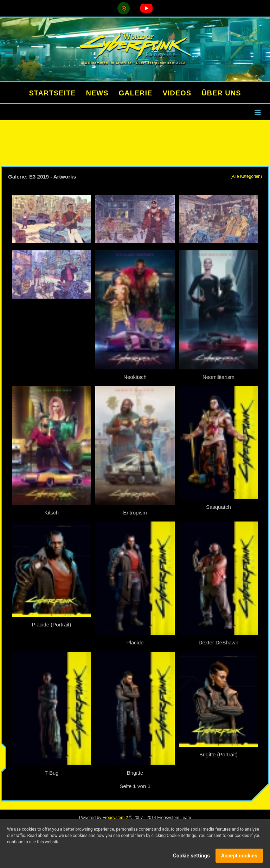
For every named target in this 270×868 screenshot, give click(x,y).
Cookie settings (191, 857)
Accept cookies (239, 857)
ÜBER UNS (221, 93)
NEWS (97, 93)
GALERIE (136, 93)
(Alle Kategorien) (246, 176)
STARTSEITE (53, 93)
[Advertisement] (135, 143)
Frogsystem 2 (115, 818)
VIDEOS (177, 93)
